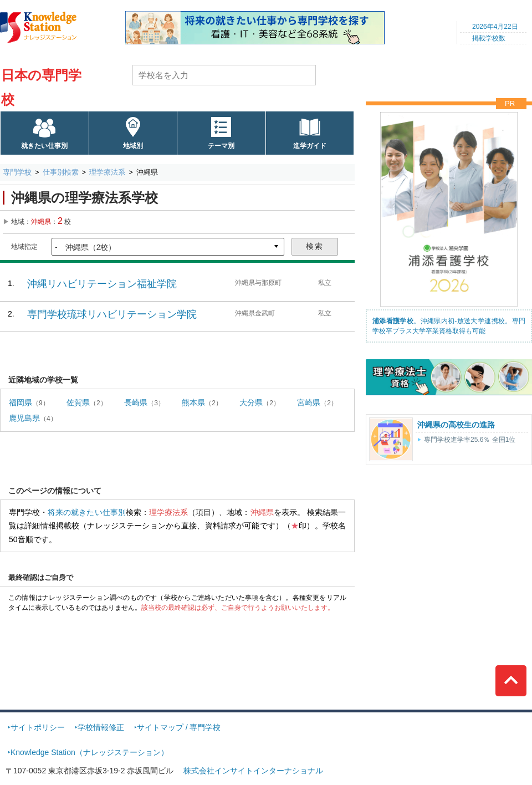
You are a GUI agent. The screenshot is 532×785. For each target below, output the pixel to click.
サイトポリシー (38, 727)
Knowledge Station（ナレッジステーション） (89, 752)
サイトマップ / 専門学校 (179, 727)
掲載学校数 (489, 38)
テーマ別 (221, 146)
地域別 (133, 146)
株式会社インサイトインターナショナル (253, 771)
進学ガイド (310, 146)
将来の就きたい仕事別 (87, 512)
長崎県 (136, 402)
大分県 (251, 402)
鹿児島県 (24, 418)
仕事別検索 (61, 172)
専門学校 (17, 172)
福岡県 (21, 402)
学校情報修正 (101, 727)
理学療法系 (107, 172)
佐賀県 (78, 402)
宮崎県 (309, 402)
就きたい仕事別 (44, 146)
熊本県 (193, 402)
